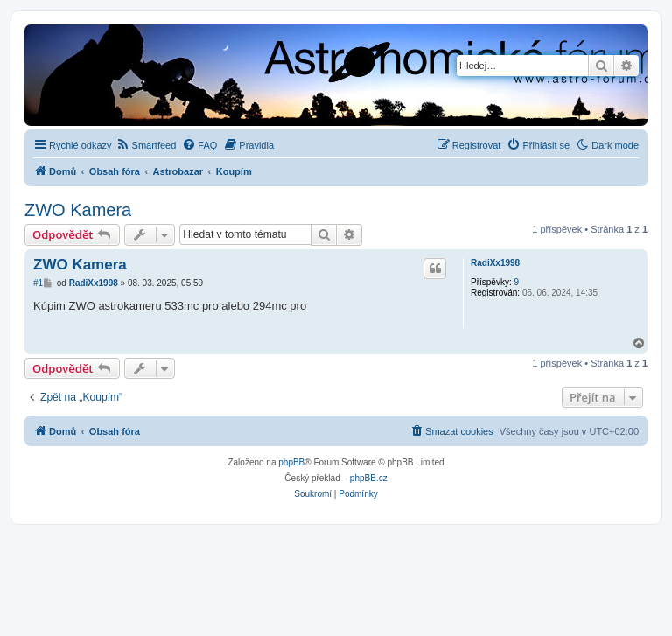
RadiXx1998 (495, 263)
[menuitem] (147, 145)
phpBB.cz (369, 478)
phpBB (291, 462)
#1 (38, 283)
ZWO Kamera (78, 210)
